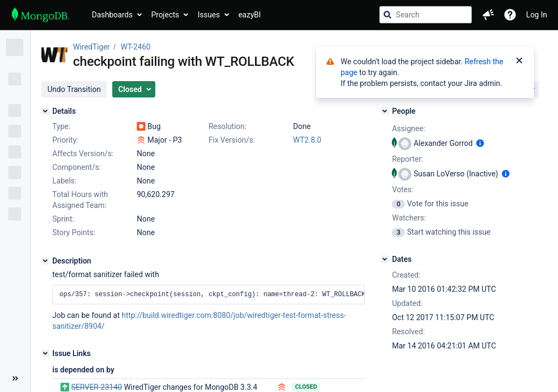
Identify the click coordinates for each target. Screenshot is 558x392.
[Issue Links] (45, 353)
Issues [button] (209, 15)
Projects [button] (165, 15)
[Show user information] (480, 143)
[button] (488, 15)
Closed (306, 387)
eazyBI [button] (249, 15)
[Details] (45, 111)
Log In (537, 15)
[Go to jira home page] (41, 15)
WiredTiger (92, 47)
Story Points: (74, 232)
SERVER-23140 (96, 387)
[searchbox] (426, 15)
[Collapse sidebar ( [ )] (15, 378)
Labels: (64, 181)
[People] (385, 111)
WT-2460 (136, 47)
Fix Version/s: (232, 140)
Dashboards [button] (113, 15)
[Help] (510, 15)
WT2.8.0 (307, 140)
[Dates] (385, 259)
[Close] (519, 62)
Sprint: (63, 219)
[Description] (45, 261)
